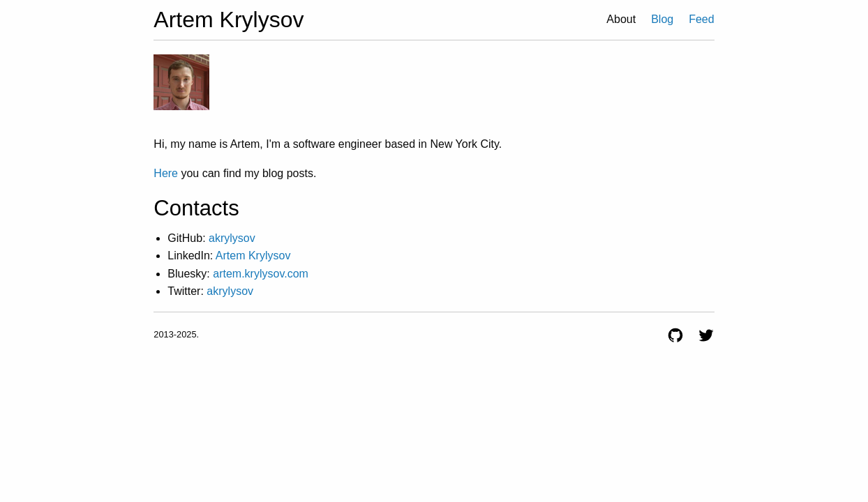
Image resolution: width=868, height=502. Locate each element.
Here (166, 173)
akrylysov (232, 238)
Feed (701, 19)
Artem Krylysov (253, 256)
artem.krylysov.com (261, 274)
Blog (662, 19)
